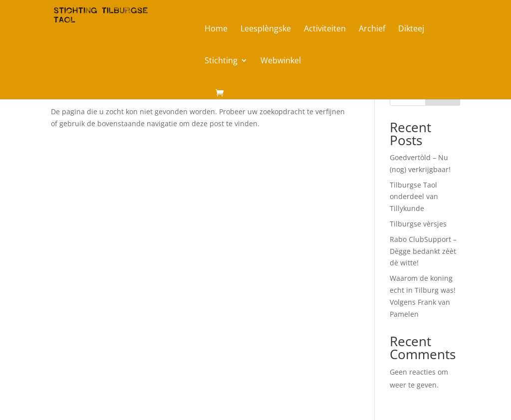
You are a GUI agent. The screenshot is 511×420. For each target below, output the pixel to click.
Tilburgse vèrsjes (418, 224)
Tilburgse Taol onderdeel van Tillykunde (414, 197)
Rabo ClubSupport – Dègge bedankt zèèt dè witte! (423, 251)
